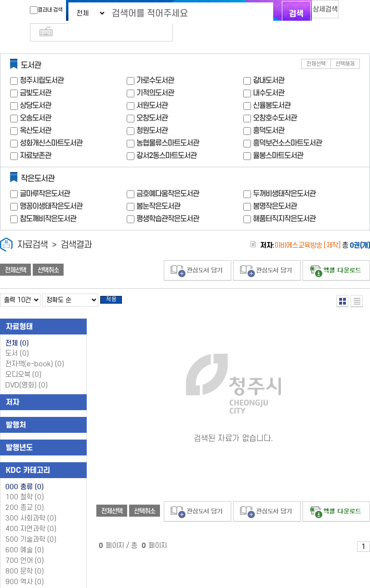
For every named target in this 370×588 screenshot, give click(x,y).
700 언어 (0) (25, 548)
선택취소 (48, 254)
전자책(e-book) (35, 351)
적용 (118, 285)
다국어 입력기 (347, 13)
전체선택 (316, 48)
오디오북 (23, 362)
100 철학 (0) (25, 484)
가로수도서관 (155, 64)
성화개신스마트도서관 (51, 127)
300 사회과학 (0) (31, 505)
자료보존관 (35, 140)
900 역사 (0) (25, 569)
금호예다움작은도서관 (168, 178)
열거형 (342, 285)
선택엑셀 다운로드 (336, 255)
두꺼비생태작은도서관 (284, 178)
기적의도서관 (155, 77)
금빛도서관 (35, 77)
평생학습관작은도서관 (168, 203)
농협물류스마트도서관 (168, 127)
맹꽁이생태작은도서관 (51, 190)
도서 (17, 341)
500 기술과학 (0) (31, 527)
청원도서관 (152, 114)
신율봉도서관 (272, 89)
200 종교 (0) (25, 495)
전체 (17, 330)
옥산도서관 (35, 114)
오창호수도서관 (275, 102)
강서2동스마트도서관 (166, 140)
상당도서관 (35, 89)
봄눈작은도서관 (158, 190)
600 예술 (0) (25, 537)
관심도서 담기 (198, 255)
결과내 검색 (27, 10)
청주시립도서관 (42, 64)
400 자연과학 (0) (31, 516)
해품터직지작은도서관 (284, 203)
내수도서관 (269, 77)
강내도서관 (269, 64)
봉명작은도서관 (275, 190)
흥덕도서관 (269, 114)
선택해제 (345, 48)
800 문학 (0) (25, 558)
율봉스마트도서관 (278, 140)
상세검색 (315, 12)
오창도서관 (152, 102)
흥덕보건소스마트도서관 (287, 127)
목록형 (357, 285)
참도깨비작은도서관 (48, 203)
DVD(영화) (26, 372)
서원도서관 (152, 89)
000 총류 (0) (25, 474)
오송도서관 (35, 102)
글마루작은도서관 (45, 178)
